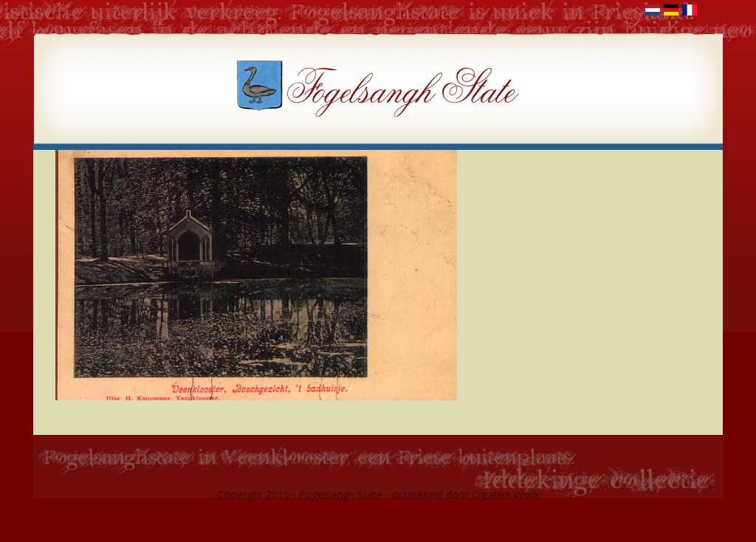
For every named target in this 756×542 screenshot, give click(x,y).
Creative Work (505, 494)
